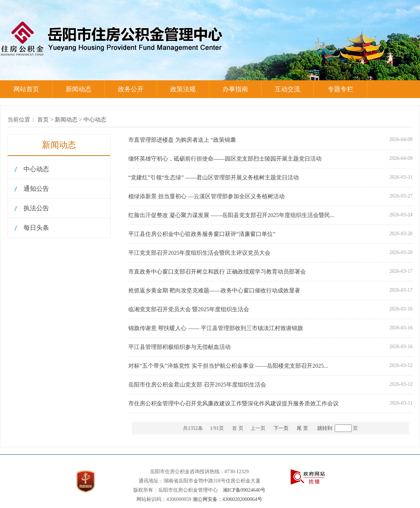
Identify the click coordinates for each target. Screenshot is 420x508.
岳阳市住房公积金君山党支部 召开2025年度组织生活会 (197, 385)
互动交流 (287, 89)
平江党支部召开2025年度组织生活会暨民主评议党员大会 (199, 253)
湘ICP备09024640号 (244, 490)
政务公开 (131, 89)
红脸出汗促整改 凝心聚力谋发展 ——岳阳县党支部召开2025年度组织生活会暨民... (231, 215)
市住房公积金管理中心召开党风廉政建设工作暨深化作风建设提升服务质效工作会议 (233, 403)
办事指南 (235, 89)
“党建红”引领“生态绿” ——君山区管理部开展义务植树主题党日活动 (214, 177)
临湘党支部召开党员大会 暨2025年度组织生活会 (189, 309)
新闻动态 (79, 89)
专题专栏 (340, 89)
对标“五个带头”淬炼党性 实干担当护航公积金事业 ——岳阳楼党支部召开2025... (228, 366)
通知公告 (36, 189)
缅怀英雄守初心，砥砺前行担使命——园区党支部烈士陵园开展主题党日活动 (225, 159)
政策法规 (183, 89)
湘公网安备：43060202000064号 (227, 499)
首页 (43, 120)
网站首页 (26, 89)
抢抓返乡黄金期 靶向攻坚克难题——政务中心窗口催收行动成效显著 (214, 290)
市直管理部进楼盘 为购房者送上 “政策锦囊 (182, 140)
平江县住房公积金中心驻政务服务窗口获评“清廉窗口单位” (202, 234)
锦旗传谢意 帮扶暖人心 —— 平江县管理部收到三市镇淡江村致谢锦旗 (216, 328)
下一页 (281, 428)
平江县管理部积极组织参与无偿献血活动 (179, 347)
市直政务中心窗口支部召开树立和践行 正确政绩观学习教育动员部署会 (217, 272)
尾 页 (302, 428)
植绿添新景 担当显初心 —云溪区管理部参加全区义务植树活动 (206, 196)
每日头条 (36, 228)
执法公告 (36, 208)
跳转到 (325, 428)
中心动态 (95, 120)
